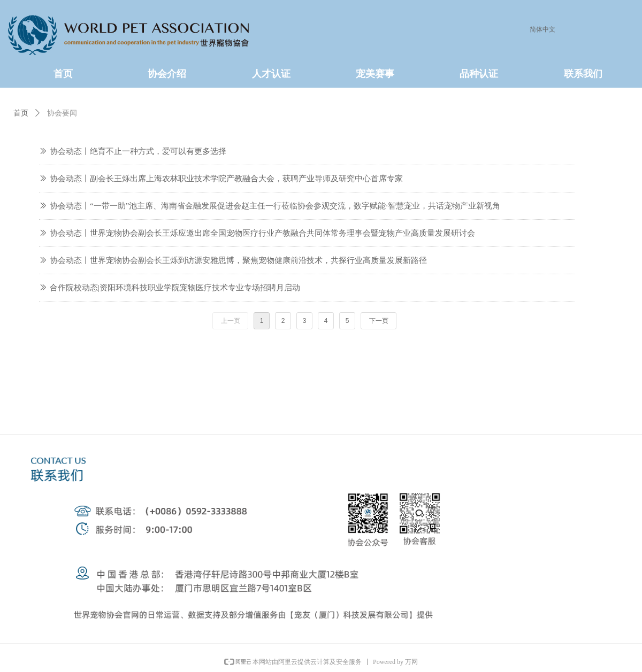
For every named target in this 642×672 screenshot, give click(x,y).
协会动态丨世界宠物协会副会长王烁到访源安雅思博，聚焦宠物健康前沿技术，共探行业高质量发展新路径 (238, 260)
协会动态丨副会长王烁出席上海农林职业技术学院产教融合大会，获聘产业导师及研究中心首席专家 (226, 179)
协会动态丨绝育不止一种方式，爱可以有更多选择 (138, 151)
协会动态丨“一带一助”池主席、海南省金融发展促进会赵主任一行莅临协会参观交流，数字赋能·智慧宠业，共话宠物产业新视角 (275, 206)
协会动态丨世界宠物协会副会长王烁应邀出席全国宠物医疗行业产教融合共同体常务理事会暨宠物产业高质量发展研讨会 (262, 233)
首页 (21, 113)
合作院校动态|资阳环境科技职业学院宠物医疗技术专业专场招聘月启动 (175, 288)
